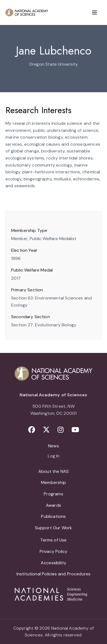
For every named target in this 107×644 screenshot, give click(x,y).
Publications (53, 516)
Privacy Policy (54, 551)
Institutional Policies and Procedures (54, 574)
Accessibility (53, 563)
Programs (53, 494)
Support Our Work (54, 528)
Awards (53, 505)
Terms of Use (53, 540)
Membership (53, 482)
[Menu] (95, 12)
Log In (54, 456)
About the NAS (53, 471)
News (53, 446)
